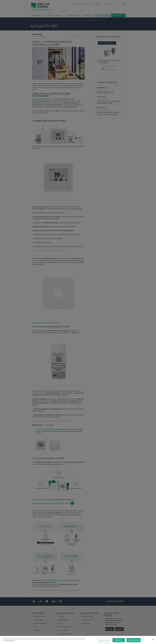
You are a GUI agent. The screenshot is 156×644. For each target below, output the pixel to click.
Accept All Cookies (134, 640)
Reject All (119, 640)
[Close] (153, 640)
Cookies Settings (104, 640)
